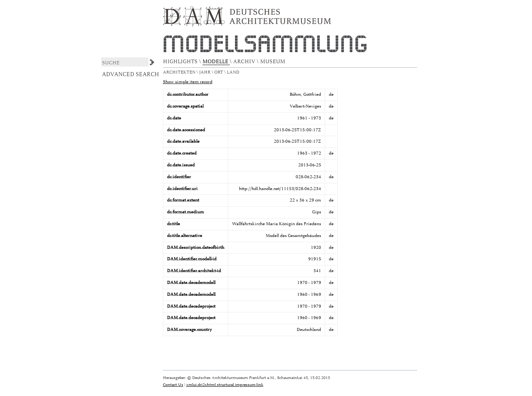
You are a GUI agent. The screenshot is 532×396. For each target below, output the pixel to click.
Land (234, 72)
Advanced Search (131, 74)
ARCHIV (245, 62)
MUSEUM (273, 62)
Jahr (205, 72)
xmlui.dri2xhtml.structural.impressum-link (225, 385)
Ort (219, 72)
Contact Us (173, 385)
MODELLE (216, 62)
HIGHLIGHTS (181, 62)
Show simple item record (188, 82)
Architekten (180, 72)
